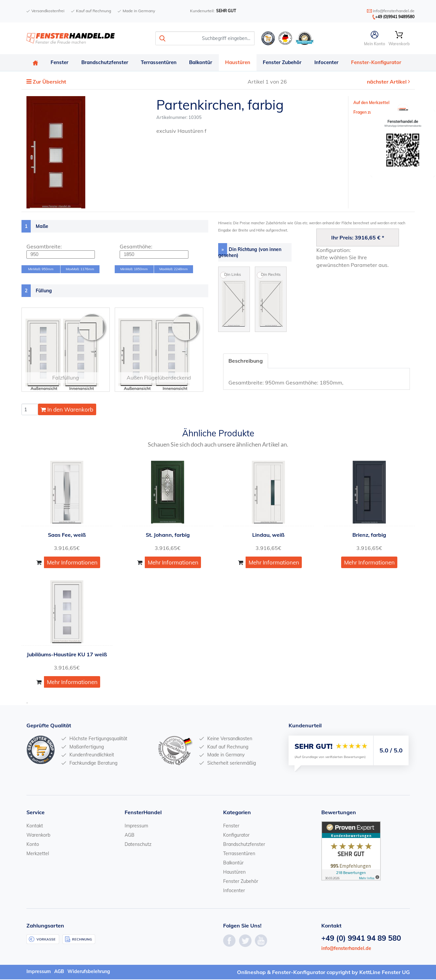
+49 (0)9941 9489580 (395, 17)
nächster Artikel (387, 82)
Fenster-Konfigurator (381, 63)
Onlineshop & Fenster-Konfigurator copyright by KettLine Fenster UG (323, 973)
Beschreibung (246, 361)
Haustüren (241, 63)
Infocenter (330, 63)
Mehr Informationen (72, 563)
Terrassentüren (161, 63)
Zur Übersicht (50, 82)
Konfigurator (236, 836)
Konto (33, 845)
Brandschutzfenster (106, 63)
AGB (130, 836)
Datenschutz (138, 845)
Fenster (60, 63)
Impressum (136, 826)
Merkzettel (38, 854)
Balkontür (203, 63)
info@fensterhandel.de (346, 949)
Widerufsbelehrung (89, 972)
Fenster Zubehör (286, 63)
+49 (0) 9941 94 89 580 (361, 939)
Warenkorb (38, 836)
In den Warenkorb (67, 410)
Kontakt (35, 826)
